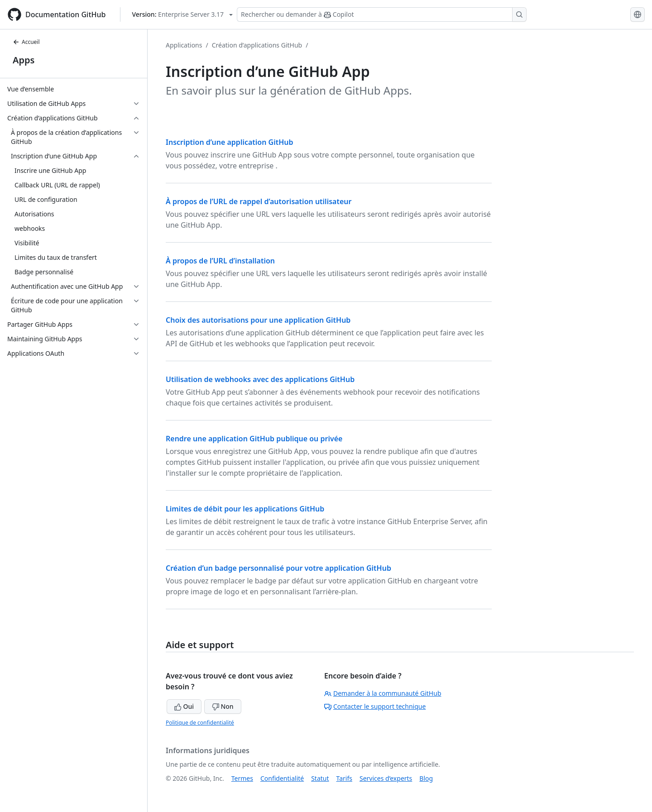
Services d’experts (386, 778)
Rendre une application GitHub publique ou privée (254, 439)
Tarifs (344, 778)
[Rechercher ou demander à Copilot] (382, 14)
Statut (320, 778)
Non (223, 706)
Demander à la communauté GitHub (383, 693)
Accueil (26, 42)
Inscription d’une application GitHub (230, 142)
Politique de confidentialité (200, 723)
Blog (426, 778)
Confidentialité (282, 778)
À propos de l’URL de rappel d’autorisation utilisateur (259, 201)
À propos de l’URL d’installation (220, 261)
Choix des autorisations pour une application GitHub (258, 320)
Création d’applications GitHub (257, 45)
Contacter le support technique (375, 706)
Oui (184, 706)
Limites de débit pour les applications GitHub (245, 509)
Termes (242, 778)
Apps (24, 60)
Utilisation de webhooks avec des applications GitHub (260, 379)
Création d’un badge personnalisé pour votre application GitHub (278, 568)
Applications (184, 45)
